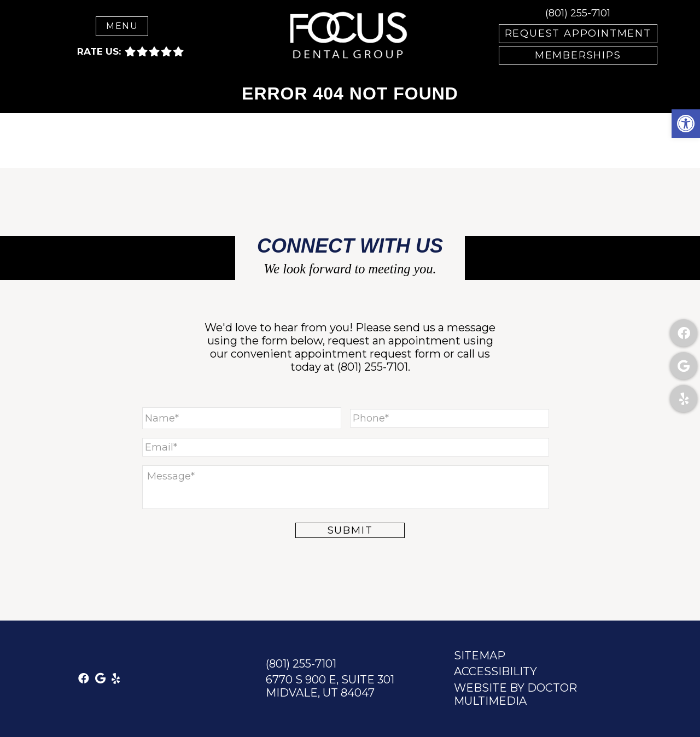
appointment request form (368, 354)
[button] (686, 124)
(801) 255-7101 (578, 13)
